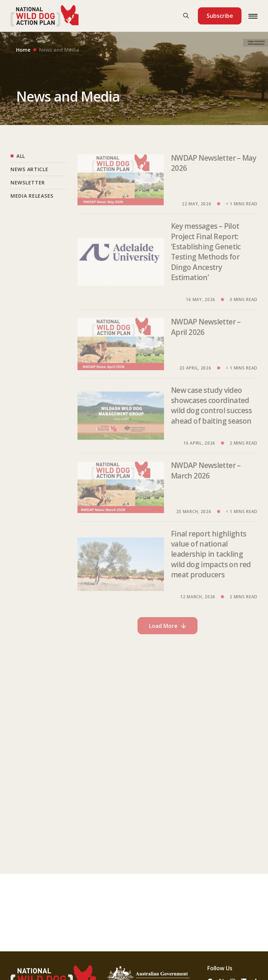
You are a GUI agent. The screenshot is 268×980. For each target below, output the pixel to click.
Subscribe (220, 16)
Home (23, 50)
